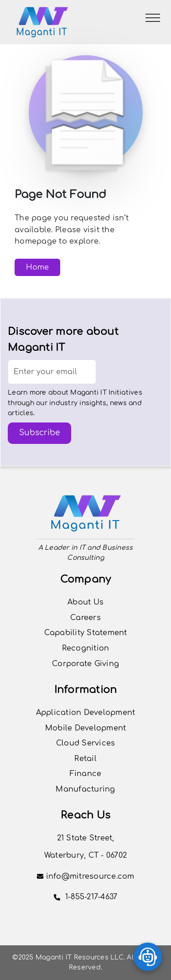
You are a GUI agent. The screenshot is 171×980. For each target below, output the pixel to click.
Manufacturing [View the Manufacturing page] (85, 789)
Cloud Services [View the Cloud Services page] (86, 743)
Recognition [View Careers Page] (86, 648)
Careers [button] (85, 618)
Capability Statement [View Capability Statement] (86, 633)
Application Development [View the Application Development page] (86, 713)
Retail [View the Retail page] (85, 759)
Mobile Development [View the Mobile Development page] (86, 728)
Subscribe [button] (39, 433)
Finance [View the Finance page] (86, 774)
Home (37, 267)
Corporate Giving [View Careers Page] (85, 664)
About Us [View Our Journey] (85, 602)
